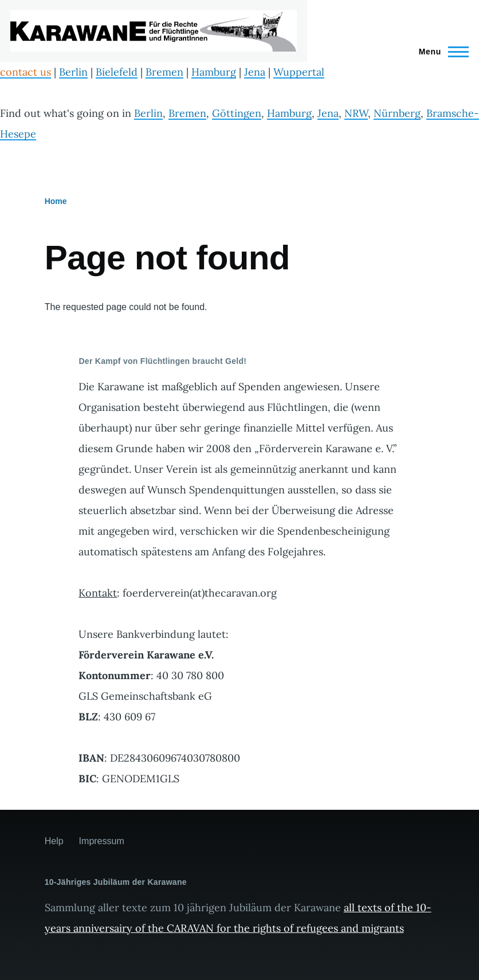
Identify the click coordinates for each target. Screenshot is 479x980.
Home (56, 201)
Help (54, 841)
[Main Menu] (440, 52)
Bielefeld (117, 72)
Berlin (73, 72)
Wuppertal (299, 72)
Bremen (164, 72)
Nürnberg (397, 113)
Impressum (102, 841)
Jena (255, 72)
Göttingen (237, 113)
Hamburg (214, 72)
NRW (356, 113)
